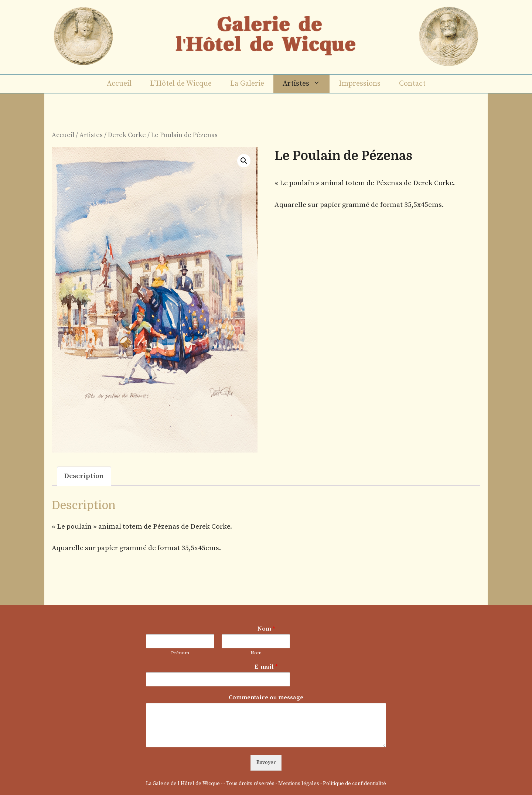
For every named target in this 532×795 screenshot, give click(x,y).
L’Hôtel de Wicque (181, 84)
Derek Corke (127, 135)
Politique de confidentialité (354, 784)
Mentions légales (299, 784)
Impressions (360, 84)
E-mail (266, 667)
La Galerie (247, 84)
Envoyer (266, 762)
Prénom (180, 653)
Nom (266, 629)
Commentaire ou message (266, 697)
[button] (244, 161)
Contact (412, 84)
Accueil (119, 84)
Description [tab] (84, 476)
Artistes (306, 84)
